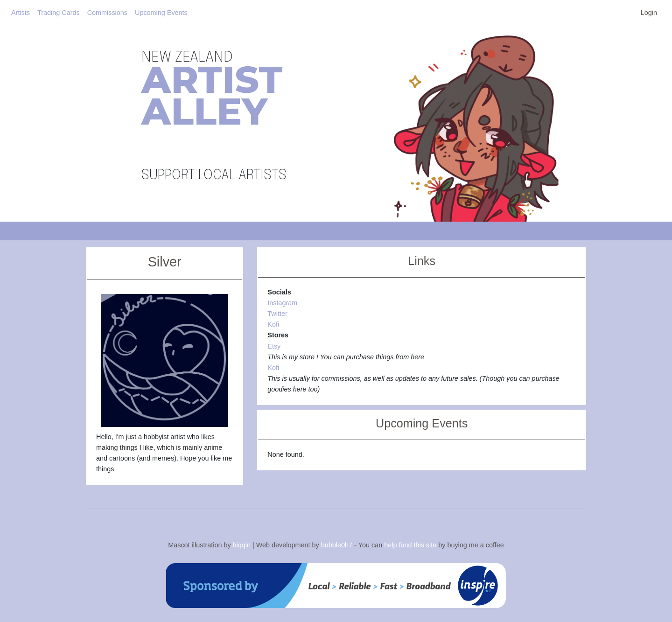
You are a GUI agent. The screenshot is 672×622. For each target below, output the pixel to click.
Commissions (107, 13)
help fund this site (410, 545)
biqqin (242, 545)
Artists (21, 13)
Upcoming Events (161, 13)
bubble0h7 (337, 545)
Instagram (282, 303)
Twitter (277, 314)
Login (649, 13)
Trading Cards (59, 13)
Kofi (273, 324)
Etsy (274, 346)
